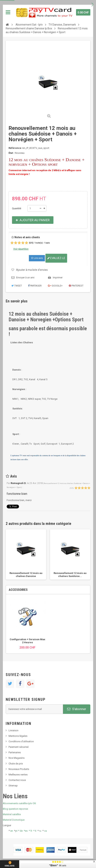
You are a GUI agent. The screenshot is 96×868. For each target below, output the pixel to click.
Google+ (55, 286)
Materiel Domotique (14, 820)
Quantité (17, 208)
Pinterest (76, 286)
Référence (15, 148)
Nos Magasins (17, 758)
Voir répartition (21, 249)
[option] (26, 555)
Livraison (13, 730)
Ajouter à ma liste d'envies (32, 270)
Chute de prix (16, 764)
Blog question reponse (15, 809)
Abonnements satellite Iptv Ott (19, 803)
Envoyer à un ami (25, 277)
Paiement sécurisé (19, 747)
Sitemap (13, 786)
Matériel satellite (12, 814)
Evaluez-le (56, 258)
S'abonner (77, 709)
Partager (35, 286)
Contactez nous (17, 780)
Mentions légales (18, 736)
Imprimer (58, 277)
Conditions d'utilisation (21, 741)
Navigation (8, 12)
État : (11, 153)
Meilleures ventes (18, 775)
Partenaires (15, 752)
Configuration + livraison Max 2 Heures (27, 641)
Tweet (17, 286)
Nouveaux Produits (19, 769)
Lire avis (37, 258)
